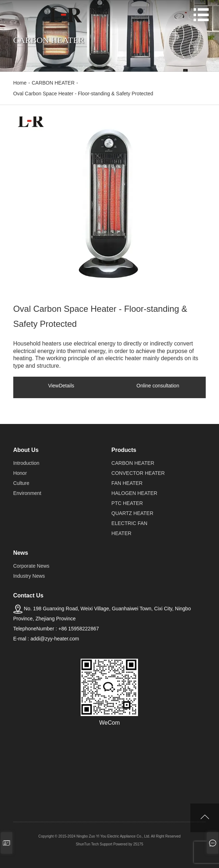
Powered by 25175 (128, 844)
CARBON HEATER (53, 83)
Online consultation (158, 386)
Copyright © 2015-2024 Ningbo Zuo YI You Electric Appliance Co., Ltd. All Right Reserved (109, 836)
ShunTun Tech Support (94, 844)
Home (20, 83)
